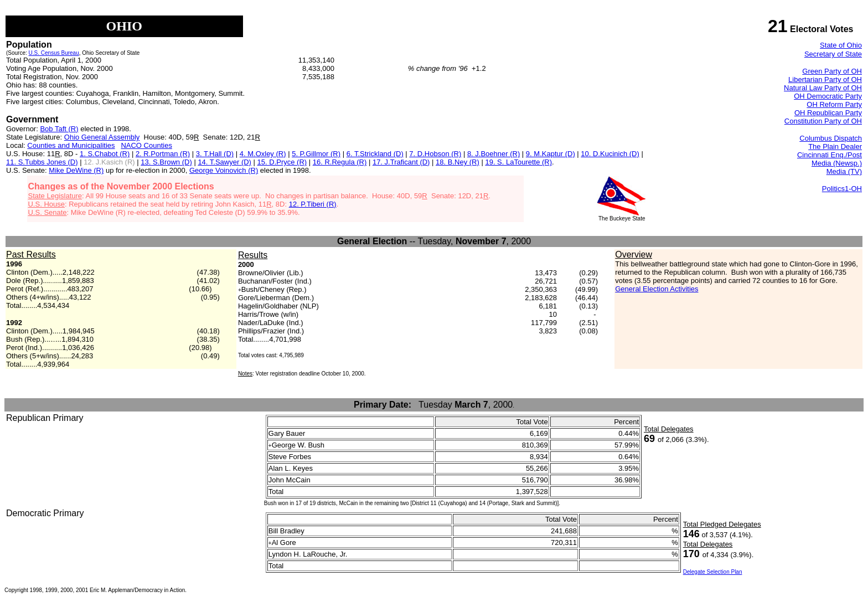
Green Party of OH (832, 71)
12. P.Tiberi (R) (313, 204)
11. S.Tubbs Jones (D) (42, 162)
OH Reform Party (834, 104)
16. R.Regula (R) (340, 162)
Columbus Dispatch (831, 138)
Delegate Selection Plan (713, 572)
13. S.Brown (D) (166, 162)
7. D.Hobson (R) (435, 154)
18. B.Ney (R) (458, 162)
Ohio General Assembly (102, 137)
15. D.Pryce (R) (282, 162)
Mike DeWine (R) (76, 170)
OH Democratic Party (828, 96)
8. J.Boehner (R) (494, 154)
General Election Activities (657, 289)
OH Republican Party (828, 113)
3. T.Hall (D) (215, 154)
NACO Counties (146, 145)
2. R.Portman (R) (163, 154)
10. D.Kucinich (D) (610, 154)
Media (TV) (844, 171)
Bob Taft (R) (59, 129)
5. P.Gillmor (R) (316, 154)
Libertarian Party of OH (825, 79)
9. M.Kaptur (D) (551, 154)
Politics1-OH (842, 189)
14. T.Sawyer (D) (224, 162)
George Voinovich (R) (224, 170)
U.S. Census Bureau (54, 53)
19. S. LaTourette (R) (518, 162)
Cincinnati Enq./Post (830, 155)
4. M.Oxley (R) (263, 154)
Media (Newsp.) (837, 163)
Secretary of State (833, 54)
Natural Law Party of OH (823, 88)
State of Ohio (841, 45)
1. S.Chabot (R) (105, 154)
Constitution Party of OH (823, 121)
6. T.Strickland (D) (375, 154)
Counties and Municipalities (71, 145)
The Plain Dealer (835, 146)
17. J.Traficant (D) (401, 162)
